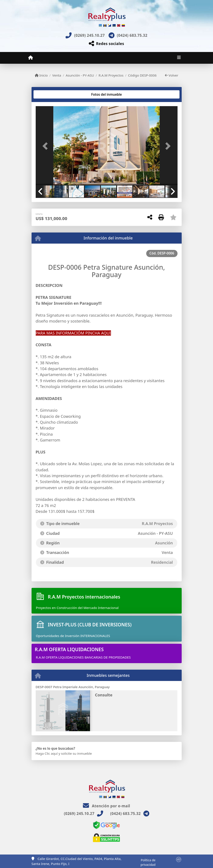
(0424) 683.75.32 (132, 35)
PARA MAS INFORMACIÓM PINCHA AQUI (73, 333)
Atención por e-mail (106, 806)
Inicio (41, 75)
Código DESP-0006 (142, 75)
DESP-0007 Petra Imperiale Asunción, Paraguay (73, 687)
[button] (46, 146)
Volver (172, 75)
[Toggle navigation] (179, 58)
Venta (57, 75)
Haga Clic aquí (47, 753)
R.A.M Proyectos (111, 75)
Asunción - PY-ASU (80, 75)
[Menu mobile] (31, 58)
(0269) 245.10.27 (89, 35)
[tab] (52, 94)
